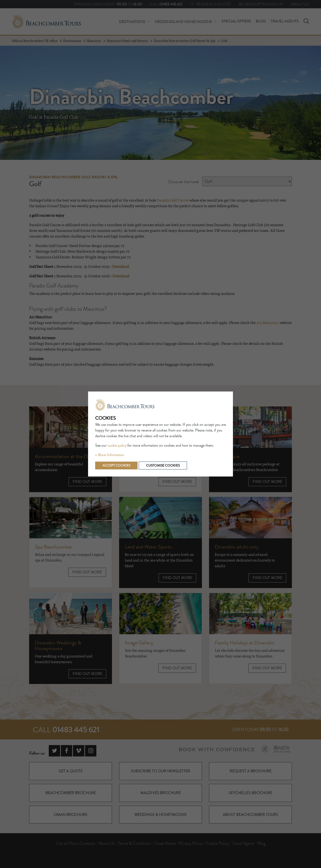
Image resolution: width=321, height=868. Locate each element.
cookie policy (117, 445)
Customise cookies (163, 465)
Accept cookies (116, 465)
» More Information (110, 455)
